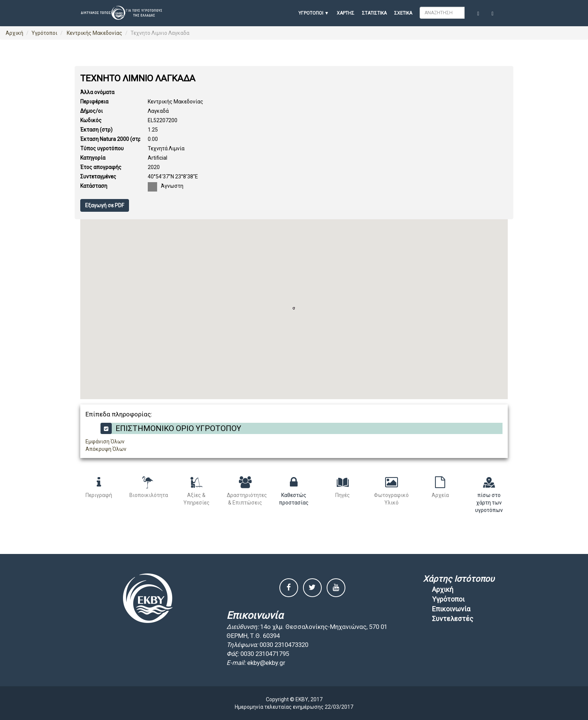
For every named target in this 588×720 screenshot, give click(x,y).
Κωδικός (91, 120)
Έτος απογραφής (101, 167)
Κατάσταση (94, 186)
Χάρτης (346, 13)
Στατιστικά (374, 13)
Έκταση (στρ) (96, 130)
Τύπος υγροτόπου (102, 148)
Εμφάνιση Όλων (105, 442)
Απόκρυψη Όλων (106, 449)
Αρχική (14, 33)
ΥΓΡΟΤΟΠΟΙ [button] (311, 13)
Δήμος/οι (91, 111)
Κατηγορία (93, 158)
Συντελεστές (453, 619)
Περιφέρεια (94, 102)
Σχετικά (403, 13)
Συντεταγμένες (98, 177)
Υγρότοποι (44, 33)
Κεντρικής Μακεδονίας (94, 33)
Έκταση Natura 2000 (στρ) (112, 139)
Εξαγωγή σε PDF (105, 205)
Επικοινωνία (451, 609)
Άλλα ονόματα (97, 92)
